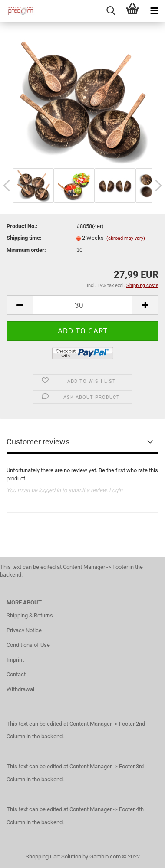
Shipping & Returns (30, 615)
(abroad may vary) (126, 238)
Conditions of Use (28, 645)
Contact (16, 674)
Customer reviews (38, 442)
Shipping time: (24, 238)
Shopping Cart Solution (53, 857)
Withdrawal (20, 689)
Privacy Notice (24, 630)
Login (116, 490)
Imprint (15, 660)
